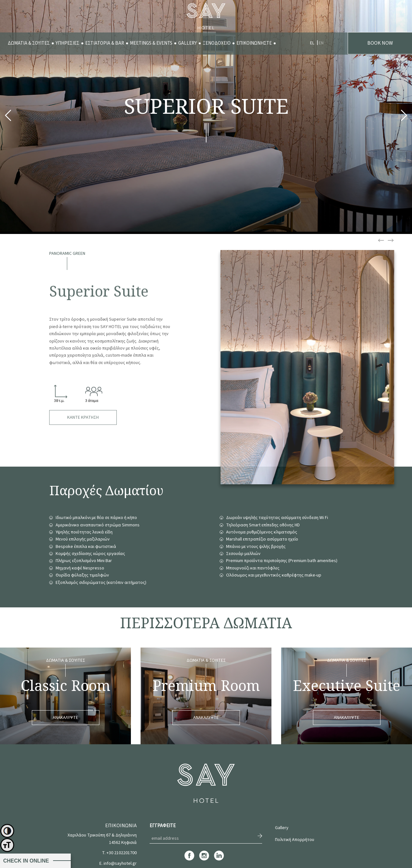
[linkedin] (219, 860)
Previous (8, 117)
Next (404, 117)
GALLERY (188, 43)
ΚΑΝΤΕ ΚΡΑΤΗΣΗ (83, 417)
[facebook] (189, 860)
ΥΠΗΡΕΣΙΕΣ (68, 43)
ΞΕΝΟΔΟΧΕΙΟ (217, 43)
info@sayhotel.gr (120, 864)
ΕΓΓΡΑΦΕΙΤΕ (163, 826)
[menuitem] (29, 44)
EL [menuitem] (312, 43)
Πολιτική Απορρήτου (295, 840)
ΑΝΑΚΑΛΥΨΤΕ (65, 718)
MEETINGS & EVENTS (151, 43)
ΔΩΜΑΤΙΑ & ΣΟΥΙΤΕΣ (29, 43)
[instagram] (204, 860)
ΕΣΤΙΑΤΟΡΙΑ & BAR (105, 43)
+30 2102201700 (122, 853)
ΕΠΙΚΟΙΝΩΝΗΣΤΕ (254, 43)
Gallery (282, 828)
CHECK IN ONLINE (26, 861)
